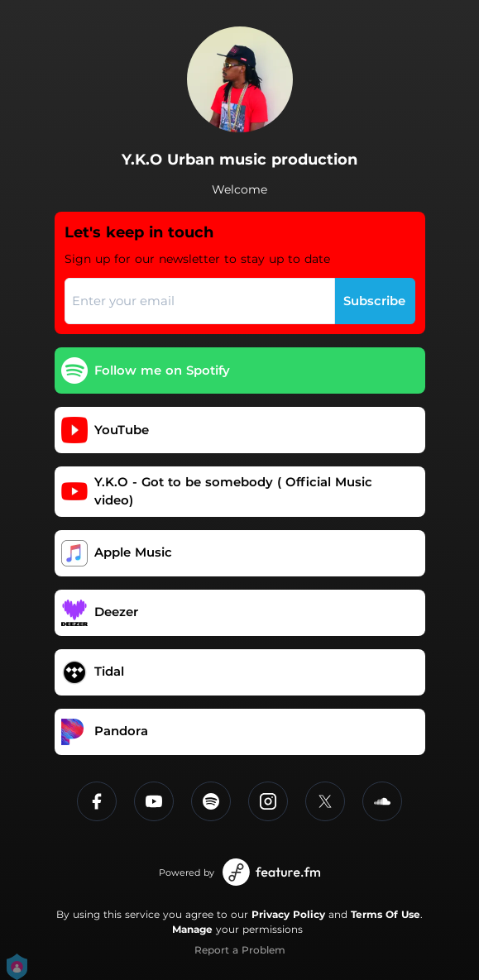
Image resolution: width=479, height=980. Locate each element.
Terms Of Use (386, 914)
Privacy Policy (288, 914)
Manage (192, 929)
